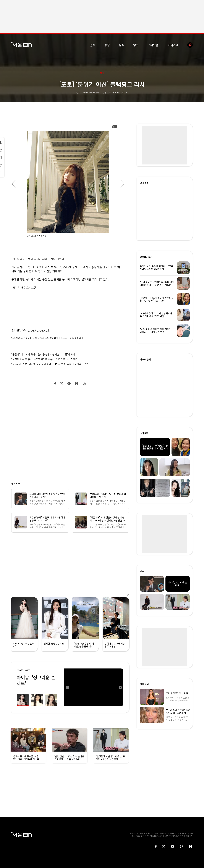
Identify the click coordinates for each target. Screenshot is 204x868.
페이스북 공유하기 (55, 384)
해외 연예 (144, 684)
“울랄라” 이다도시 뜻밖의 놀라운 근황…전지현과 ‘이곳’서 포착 (43, 354)
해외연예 (173, 45)
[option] (68, 184)
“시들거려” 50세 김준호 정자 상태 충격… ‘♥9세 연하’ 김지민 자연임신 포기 (50, 364)
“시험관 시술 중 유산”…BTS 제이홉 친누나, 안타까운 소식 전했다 (45, 359)
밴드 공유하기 (84, 384)
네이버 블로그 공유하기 (77, 384)
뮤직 (121, 45)
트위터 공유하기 (62, 384)
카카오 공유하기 (69, 384)
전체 (93, 45)
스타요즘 (153, 45)
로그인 (190, 833)
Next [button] (120, 687)
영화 (136, 45)
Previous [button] (67, 687)
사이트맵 (183, 833)
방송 (107, 45)
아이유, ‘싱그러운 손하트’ (36, 680)
